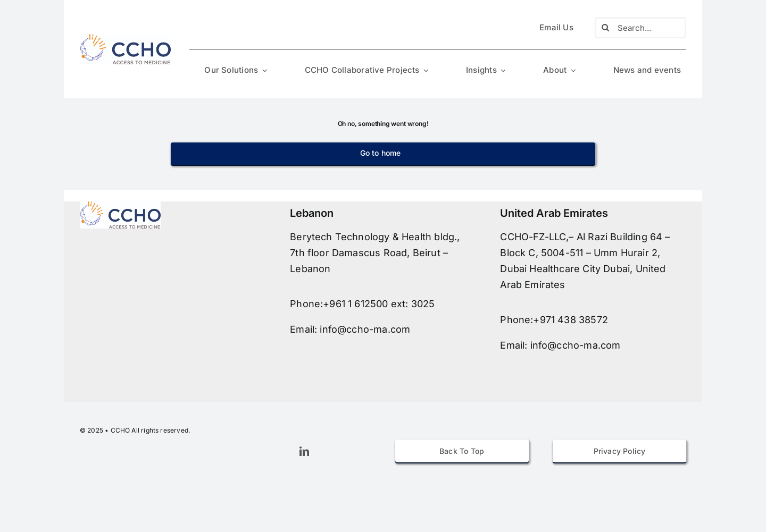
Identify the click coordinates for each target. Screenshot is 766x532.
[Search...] (640, 28)
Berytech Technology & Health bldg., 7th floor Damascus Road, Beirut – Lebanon (375, 253)
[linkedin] (304, 451)
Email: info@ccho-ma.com (350, 329)
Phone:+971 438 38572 (554, 320)
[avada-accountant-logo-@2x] (125, 37)
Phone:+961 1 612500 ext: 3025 (362, 304)
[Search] (605, 28)
